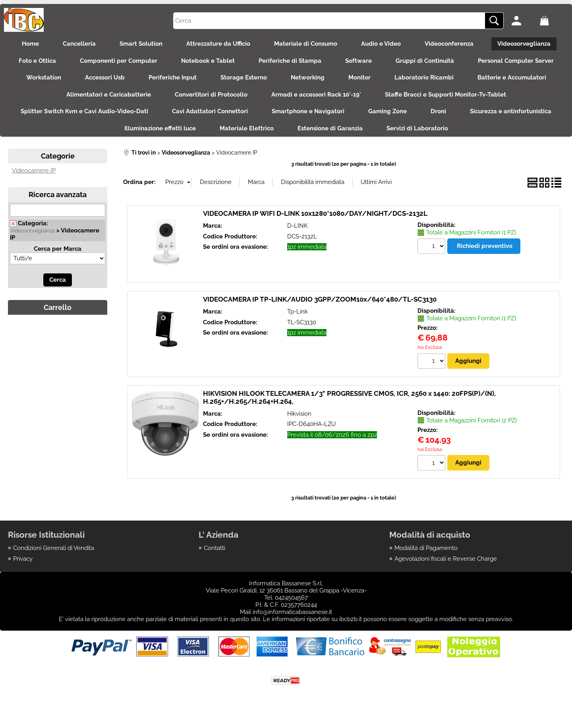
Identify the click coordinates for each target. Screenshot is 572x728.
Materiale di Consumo (306, 44)
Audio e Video (381, 44)
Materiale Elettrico (247, 128)
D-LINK (298, 226)
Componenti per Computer (119, 61)
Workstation (44, 77)
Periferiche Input (173, 77)
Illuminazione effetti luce (160, 128)
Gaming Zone (387, 111)
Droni (438, 111)
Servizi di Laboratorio (417, 128)
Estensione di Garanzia (330, 128)
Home (30, 44)
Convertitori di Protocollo (211, 95)
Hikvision (299, 414)
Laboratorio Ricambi (424, 77)
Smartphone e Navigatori (308, 111)
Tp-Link (298, 312)
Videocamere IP (34, 170)
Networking (308, 77)
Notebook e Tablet (208, 61)
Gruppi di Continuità (425, 61)
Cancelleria (79, 44)
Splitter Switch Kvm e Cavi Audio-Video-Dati (84, 111)
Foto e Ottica (37, 61)
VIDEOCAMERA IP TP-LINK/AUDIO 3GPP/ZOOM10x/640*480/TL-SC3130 (320, 299)
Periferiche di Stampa (290, 61)
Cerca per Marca (58, 249)
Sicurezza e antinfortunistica (511, 111)
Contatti (214, 548)
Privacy (23, 559)
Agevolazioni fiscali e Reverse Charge (446, 559)
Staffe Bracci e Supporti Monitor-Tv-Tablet (445, 95)
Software (358, 61)
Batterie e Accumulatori (512, 77)
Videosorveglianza (524, 44)
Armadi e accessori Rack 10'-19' (316, 95)
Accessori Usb (105, 77)
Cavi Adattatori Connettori (210, 111)
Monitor (359, 77)
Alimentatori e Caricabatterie (109, 95)
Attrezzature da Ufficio (218, 44)
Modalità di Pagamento (426, 548)
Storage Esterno (244, 77)
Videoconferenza (449, 44)
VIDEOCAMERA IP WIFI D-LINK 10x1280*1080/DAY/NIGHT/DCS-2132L (315, 213)
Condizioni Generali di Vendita (54, 548)
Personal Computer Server (516, 61)
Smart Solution (141, 44)
